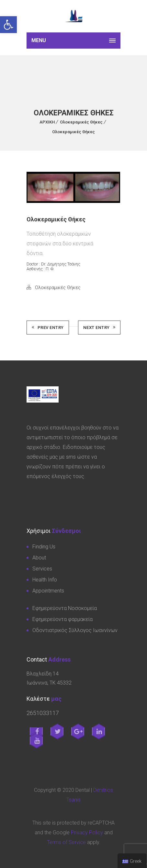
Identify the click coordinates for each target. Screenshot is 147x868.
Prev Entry (48, 328)
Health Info (45, 580)
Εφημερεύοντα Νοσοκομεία (65, 608)
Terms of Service (66, 842)
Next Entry (99, 328)
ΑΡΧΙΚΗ (47, 122)
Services (42, 569)
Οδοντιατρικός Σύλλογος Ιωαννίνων (75, 630)
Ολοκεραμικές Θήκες (81, 122)
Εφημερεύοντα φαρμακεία (62, 619)
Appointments (48, 591)
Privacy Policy (87, 833)
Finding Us (44, 547)
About (39, 558)
